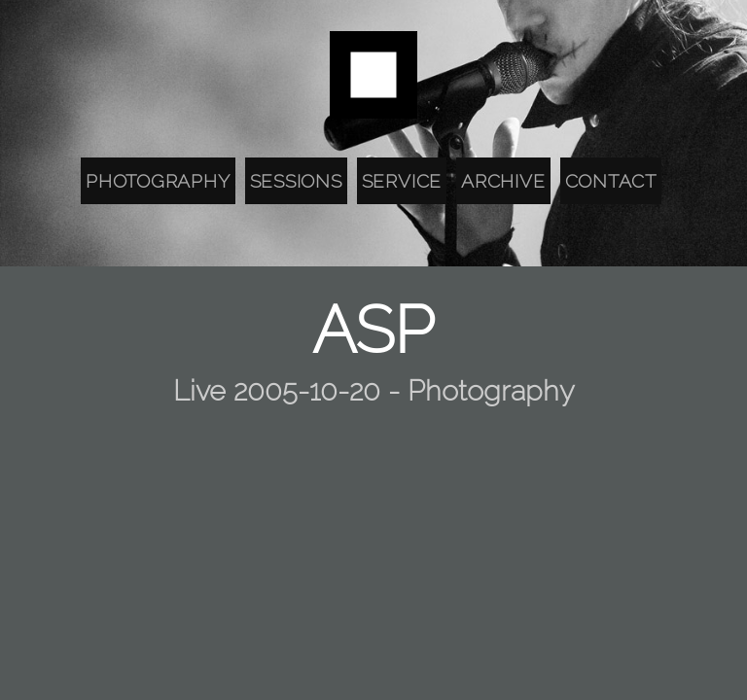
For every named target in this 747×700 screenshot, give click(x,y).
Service (402, 181)
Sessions (296, 181)
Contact (611, 181)
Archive (503, 181)
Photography (158, 181)
